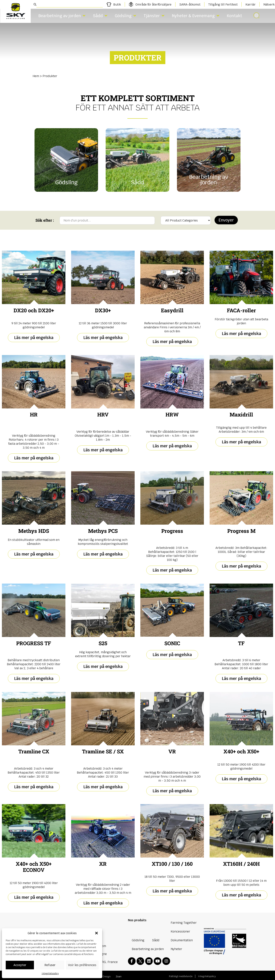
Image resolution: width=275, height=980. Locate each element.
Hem (36, 76)
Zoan (119, 975)
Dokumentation (182, 940)
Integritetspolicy (50, 974)
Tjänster (154, 16)
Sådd (100, 16)
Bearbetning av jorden (62, 16)
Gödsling (125, 16)
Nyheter (176, 949)
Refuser (50, 965)
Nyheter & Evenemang (195, 16)
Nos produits (137, 920)
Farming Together (184, 923)
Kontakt (234, 16)
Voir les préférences (82, 965)
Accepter (20, 965)
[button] (96, 933)
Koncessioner (180, 931)
